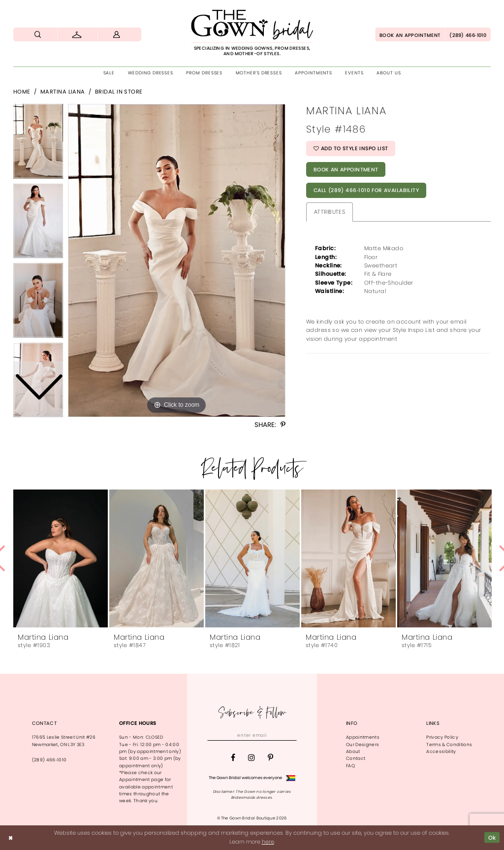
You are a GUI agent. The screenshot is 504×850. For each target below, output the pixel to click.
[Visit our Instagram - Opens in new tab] (252, 758)
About (353, 752)
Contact (356, 758)
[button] (117, 34)
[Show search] (38, 34)
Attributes (330, 212)
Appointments (363, 737)
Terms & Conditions (449, 745)
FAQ (350, 766)
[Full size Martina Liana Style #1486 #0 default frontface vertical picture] (177, 261)
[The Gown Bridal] (252, 33)
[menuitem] (38, 34)
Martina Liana (63, 92)
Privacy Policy (442, 737)
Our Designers (362, 745)
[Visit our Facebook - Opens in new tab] (233, 758)
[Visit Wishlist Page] (78, 34)
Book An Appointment (346, 170)
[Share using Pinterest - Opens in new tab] (283, 425)
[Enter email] (252, 736)
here (268, 842)
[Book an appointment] (410, 34)
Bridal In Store (119, 92)
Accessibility (441, 752)
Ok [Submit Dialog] (492, 838)
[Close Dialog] (11, 838)
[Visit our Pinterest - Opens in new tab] (270, 758)
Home (22, 92)
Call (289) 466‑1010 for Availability (366, 190)
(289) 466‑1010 (49, 760)
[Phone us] (468, 34)
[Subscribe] (290, 736)
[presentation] (61, 558)
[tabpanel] (177, 261)
